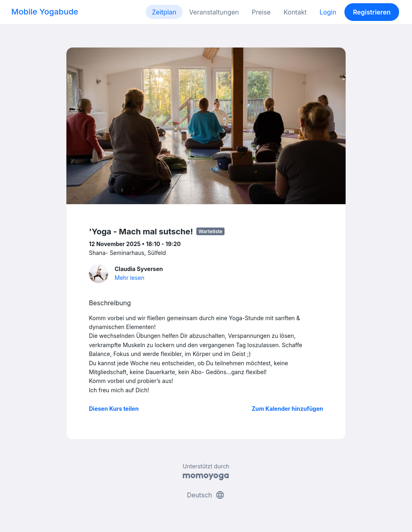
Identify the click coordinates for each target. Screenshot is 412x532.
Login (328, 12)
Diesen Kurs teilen (114, 409)
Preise (261, 12)
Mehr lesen (130, 278)
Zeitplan (164, 12)
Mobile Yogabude (45, 12)
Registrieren (372, 12)
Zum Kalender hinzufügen (287, 409)
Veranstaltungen (214, 12)
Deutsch (206, 495)
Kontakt (295, 12)
